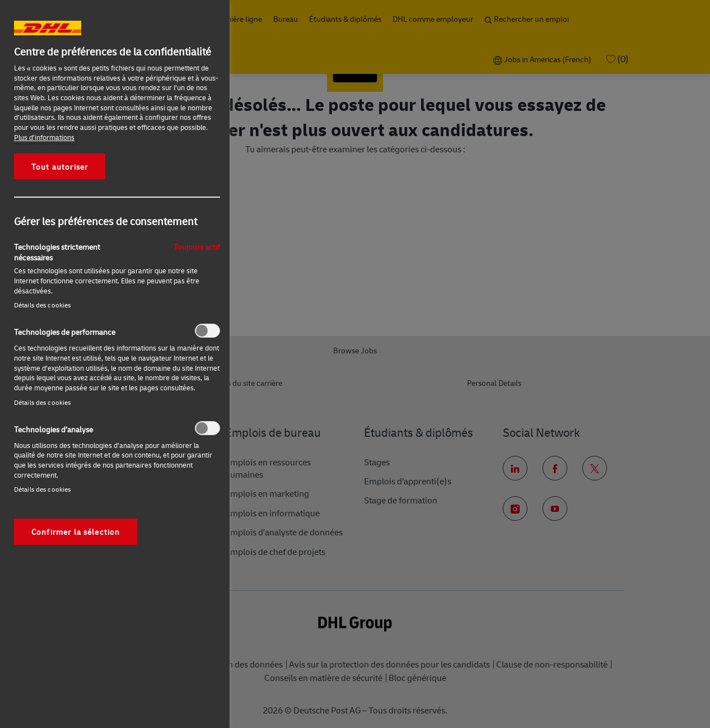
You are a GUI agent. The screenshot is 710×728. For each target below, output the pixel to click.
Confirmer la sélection (76, 531)
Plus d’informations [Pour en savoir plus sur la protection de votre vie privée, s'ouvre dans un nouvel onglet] (44, 137)
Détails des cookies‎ (42, 305)
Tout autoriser (60, 166)
